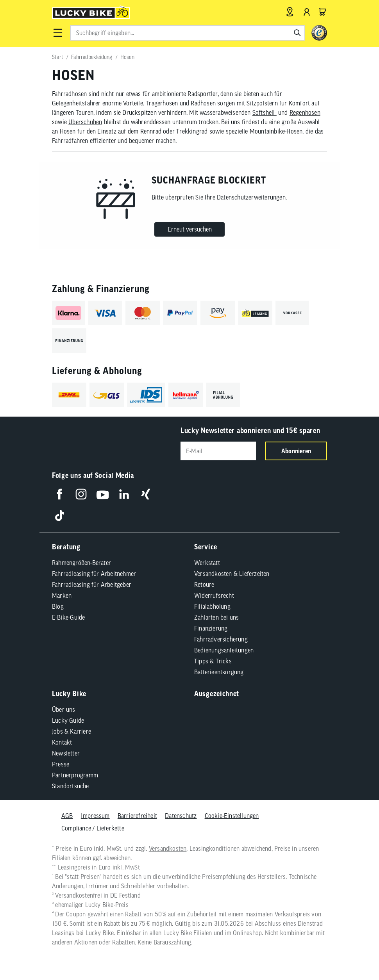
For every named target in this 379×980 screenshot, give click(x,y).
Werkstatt (207, 561)
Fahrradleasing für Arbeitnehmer (94, 572)
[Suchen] (297, 33)
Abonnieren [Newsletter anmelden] (296, 451)
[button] (58, 33)
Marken (62, 594)
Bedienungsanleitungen (224, 649)
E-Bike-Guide (68, 616)
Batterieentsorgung (219, 671)
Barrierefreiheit (137, 814)
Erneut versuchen (190, 229)
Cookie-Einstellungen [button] (232, 814)
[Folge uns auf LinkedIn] (124, 493)
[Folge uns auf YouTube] (103, 493)
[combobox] (188, 33)
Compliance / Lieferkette (93, 827)
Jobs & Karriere (72, 730)
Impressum (95, 814)
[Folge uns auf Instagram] (81, 493)
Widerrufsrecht (214, 594)
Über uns (64, 708)
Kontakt (62, 741)
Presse (61, 763)
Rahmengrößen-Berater (81, 561)
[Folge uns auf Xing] (146, 493)
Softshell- (265, 112)
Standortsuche (71, 785)
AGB (67, 814)
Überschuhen (85, 122)
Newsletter (66, 752)
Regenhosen (305, 112)
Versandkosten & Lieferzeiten (232, 572)
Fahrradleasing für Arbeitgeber (92, 583)
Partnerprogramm (75, 774)
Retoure (204, 583)
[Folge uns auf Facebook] (60, 493)
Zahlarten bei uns (216, 616)
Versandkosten (168, 847)
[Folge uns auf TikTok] (60, 514)
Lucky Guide (68, 719)
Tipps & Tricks (213, 660)
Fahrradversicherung (221, 638)
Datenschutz (181, 814)
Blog (58, 605)
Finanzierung (211, 627)
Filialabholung (212, 605)
